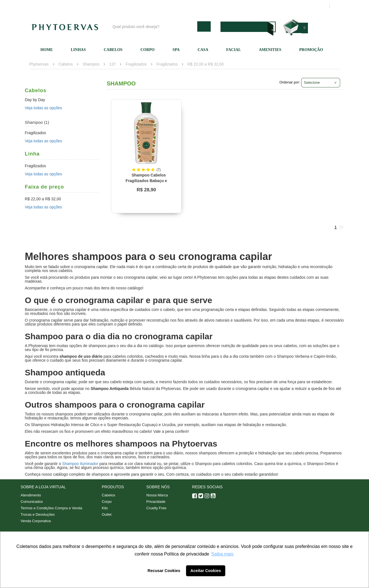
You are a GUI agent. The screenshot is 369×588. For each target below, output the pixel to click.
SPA (176, 50)
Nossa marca (211, 6)
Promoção (311, 50)
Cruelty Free (156, 508)
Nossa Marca (157, 495)
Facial (234, 50)
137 (112, 64)
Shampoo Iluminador (80, 464)
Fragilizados (136, 64)
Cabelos (113, 50)
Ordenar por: (290, 82)
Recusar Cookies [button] (164, 571)
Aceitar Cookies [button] (206, 571)
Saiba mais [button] (222, 554)
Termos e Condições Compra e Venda (52, 508)
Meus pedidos (304, 6)
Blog (187, 6)
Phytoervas (39, 64)
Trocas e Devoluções (38, 514)
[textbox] (154, 26)
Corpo (148, 50)
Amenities (270, 50)
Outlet (107, 514)
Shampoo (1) (37, 122)
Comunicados (32, 502)
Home (47, 50)
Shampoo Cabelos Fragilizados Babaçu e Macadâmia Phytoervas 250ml (144, 181)
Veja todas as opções (44, 108)
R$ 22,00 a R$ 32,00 (206, 64)
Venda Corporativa (36, 521)
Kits (105, 508)
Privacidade (156, 502)
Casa (203, 50)
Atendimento (242, 6)
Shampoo (91, 64)
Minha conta (272, 6)
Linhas (78, 50)
